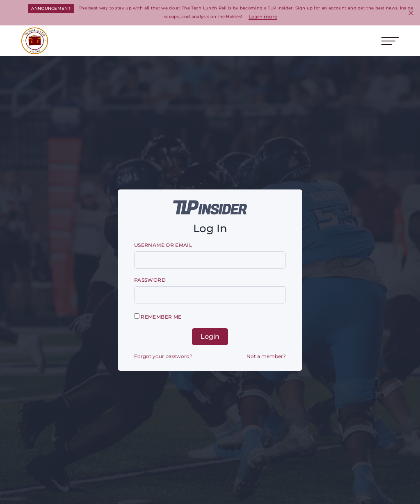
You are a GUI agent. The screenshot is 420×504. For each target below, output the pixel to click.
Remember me (158, 317)
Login (210, 336)
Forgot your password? (163, 356)
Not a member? (266, 356)
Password (150, 280)
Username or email (163, 245)
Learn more (263, 17)
